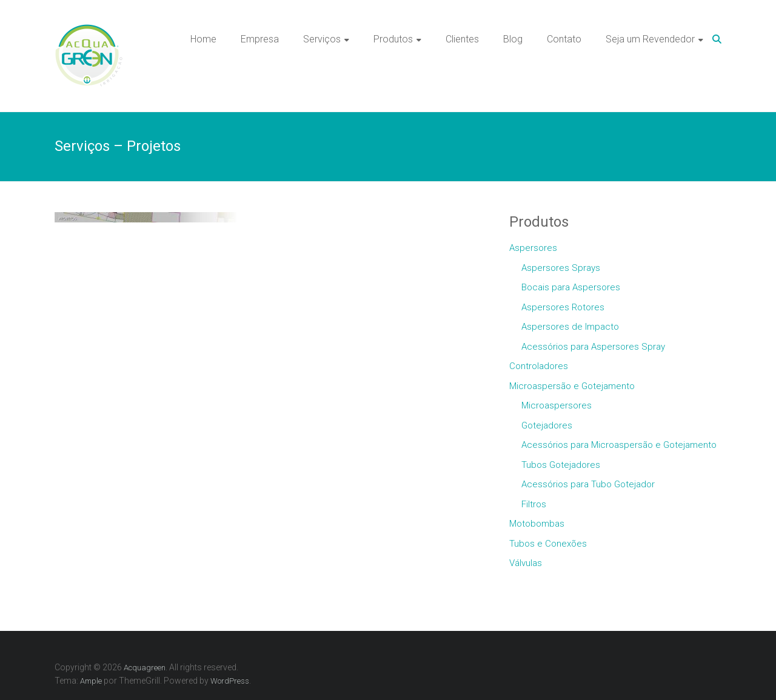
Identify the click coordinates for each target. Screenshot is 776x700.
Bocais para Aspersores (571, 287)
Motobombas (537, 524)
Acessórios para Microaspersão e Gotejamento (619, 445)
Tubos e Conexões (548, 544)
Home (203, 39)
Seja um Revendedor (650, 39)
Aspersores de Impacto (570, 327)
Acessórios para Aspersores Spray (593, 347)
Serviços (322, 39)
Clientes (462, 39)
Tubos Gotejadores (561, 465)
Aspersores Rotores (563, 307)
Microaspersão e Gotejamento (572, 386)
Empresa (260, 39)
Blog (513, 39)
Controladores (539, 366)
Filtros (534, 504)
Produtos (393, 39)
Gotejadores (547, 425)
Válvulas (526, 563)
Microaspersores (557, 405)
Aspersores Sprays (561, 268)
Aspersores (533, 248)
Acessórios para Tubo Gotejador (588, 484)
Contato (564, 39)
